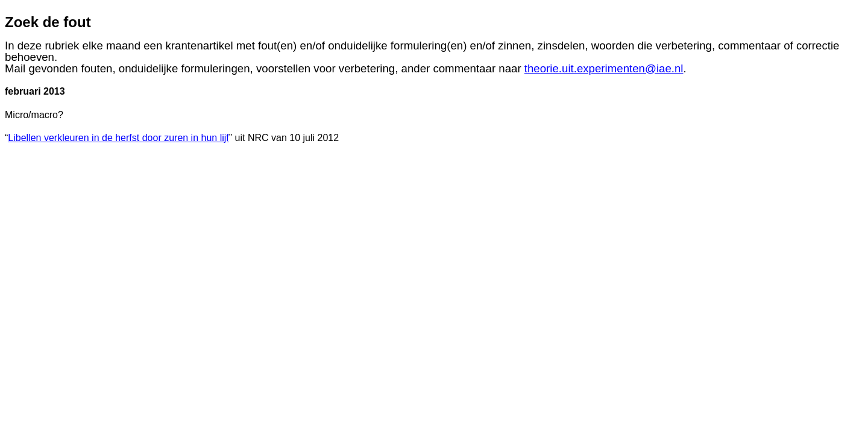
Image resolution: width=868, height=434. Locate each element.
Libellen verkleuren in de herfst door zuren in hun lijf (118, 138)
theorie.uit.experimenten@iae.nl (604, 68)
